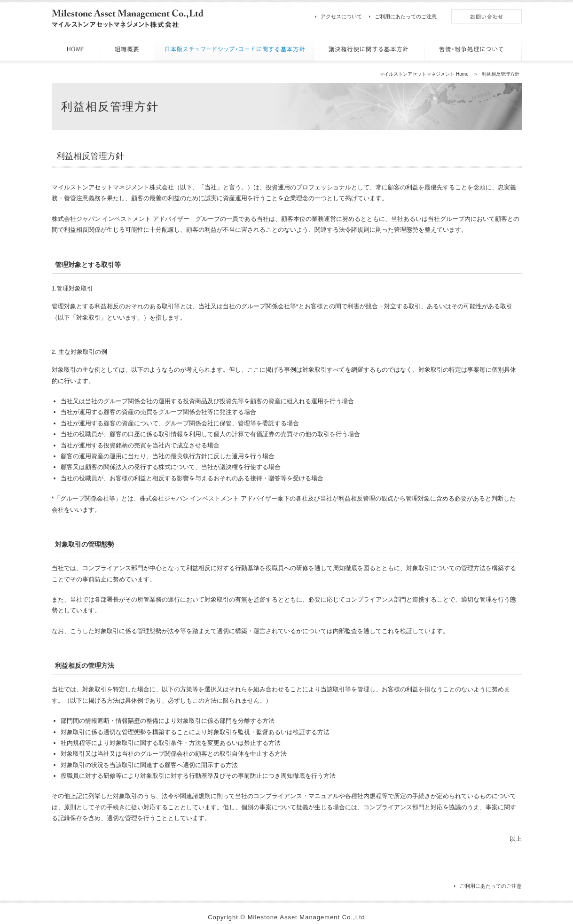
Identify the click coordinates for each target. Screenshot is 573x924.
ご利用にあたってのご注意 (406, 16)
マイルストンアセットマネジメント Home (424, 74)
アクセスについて (341, 16)
